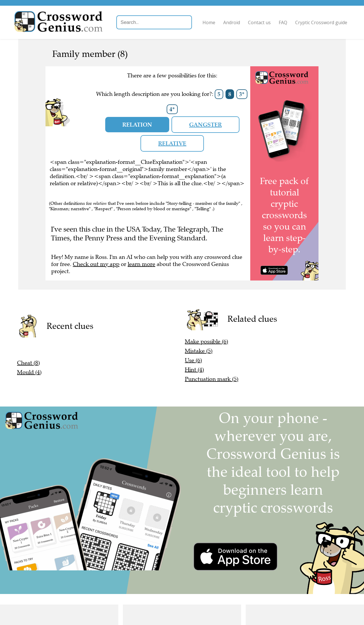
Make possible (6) (206, 342)
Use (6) (193, 360)
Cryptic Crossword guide (321, 22)
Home (209, 22)
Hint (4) (194, 370)
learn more (141, 264)
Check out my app (96, 264)
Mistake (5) (199, 351)
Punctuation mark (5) (212, 379)
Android (231, 22)
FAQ (283, 22)
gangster (205, 125)
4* (172, 109)
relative (172, 143)
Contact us (259, 22)
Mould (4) (29, 372)
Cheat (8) (28, 363)
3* (242, 94)
